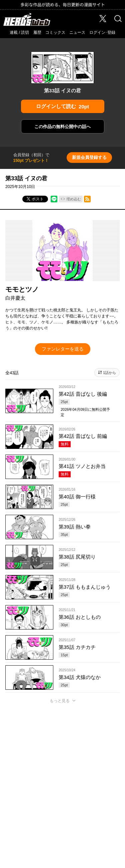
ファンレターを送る (63, 349)
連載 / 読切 (19, 32)
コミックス (55, 32)
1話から (109, 373)
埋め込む (74, 199)
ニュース (77, 32)
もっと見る (60, 701)
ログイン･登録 (102, 32)
